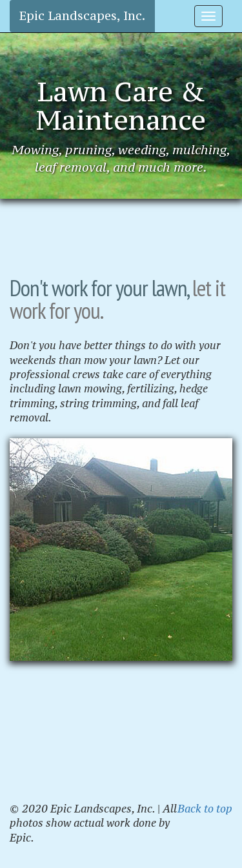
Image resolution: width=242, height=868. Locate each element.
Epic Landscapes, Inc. (82, 16)
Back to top (205, 809)
